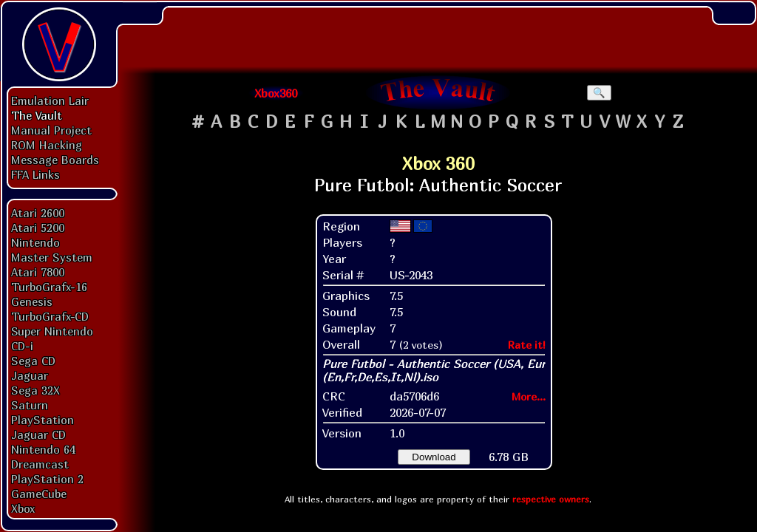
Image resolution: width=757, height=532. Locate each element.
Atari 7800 (38, 272)
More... (529, 396)
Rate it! (527, 345)
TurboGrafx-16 (49, 287)
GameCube (39, 494)
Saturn (30, 405)
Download (434, 457)
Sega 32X (35, 390)
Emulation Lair (50, 100)
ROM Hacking (47, 145)
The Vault (37, 115)
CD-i (22, 346)
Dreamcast (40, 464)
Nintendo (35, 242)
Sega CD (33, 361)
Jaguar (30, 375)
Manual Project (51, 130)
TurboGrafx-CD (50, 316)
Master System (52, 257)
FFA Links (35, 174)
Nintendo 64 (43, 449)
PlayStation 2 (47, 479)
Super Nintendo (52, 331)
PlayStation (43, 420)
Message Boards (55, 160)
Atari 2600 (38, 213)
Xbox (23, 508)
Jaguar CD (38, 434)
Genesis (32, 301)
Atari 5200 (38, 228)
